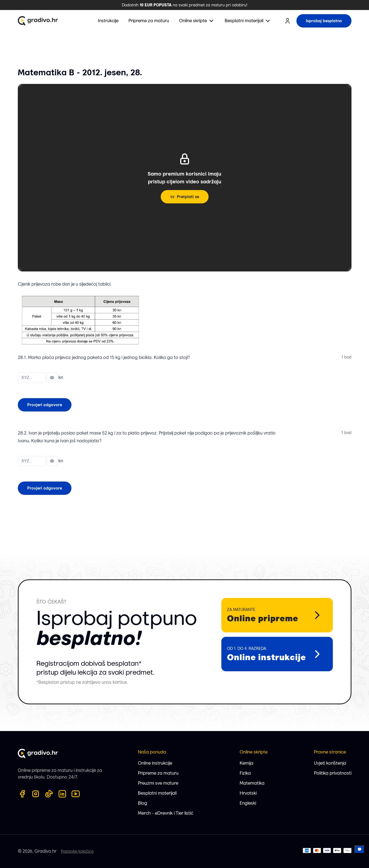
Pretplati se (185, 197)
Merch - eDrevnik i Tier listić (166, 813)
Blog (143, 803)
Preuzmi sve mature (158, 783)
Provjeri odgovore (45, 405)
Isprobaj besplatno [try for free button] (324, 21)
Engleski (248, 803)
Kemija (247, 763)
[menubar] (184, 21)
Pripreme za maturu (158, 773)
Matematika (252, 783)
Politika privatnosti (333, 773)
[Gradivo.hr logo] (38, 21)
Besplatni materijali (157, 793)
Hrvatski (248, 793)
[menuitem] (197, 21)
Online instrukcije (155, 763)
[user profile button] (288, 21)
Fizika (245, 773)
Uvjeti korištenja (330, 763)
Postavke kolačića (77, 851)
